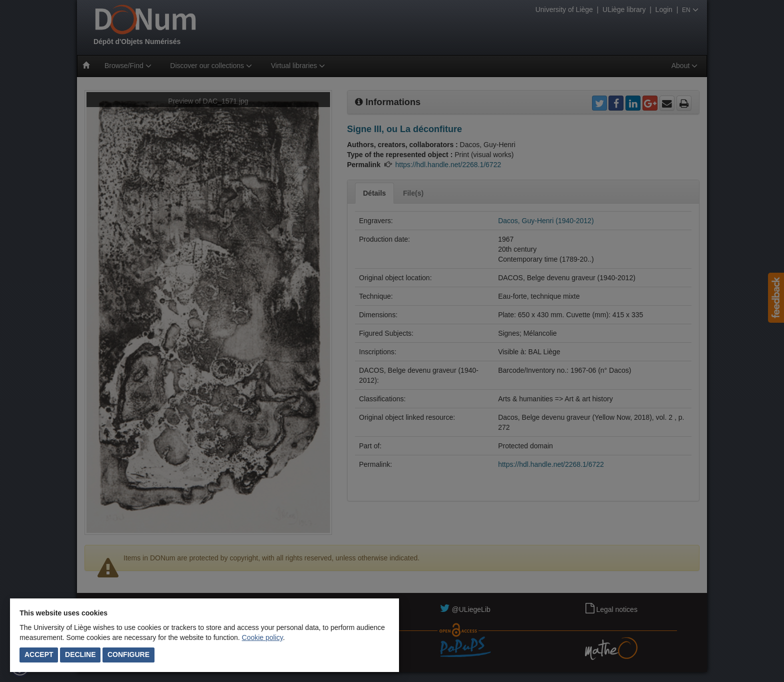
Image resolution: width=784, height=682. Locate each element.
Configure (128, 654)
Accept (39, 654)
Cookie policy (262, 637)
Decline (80, 654)
